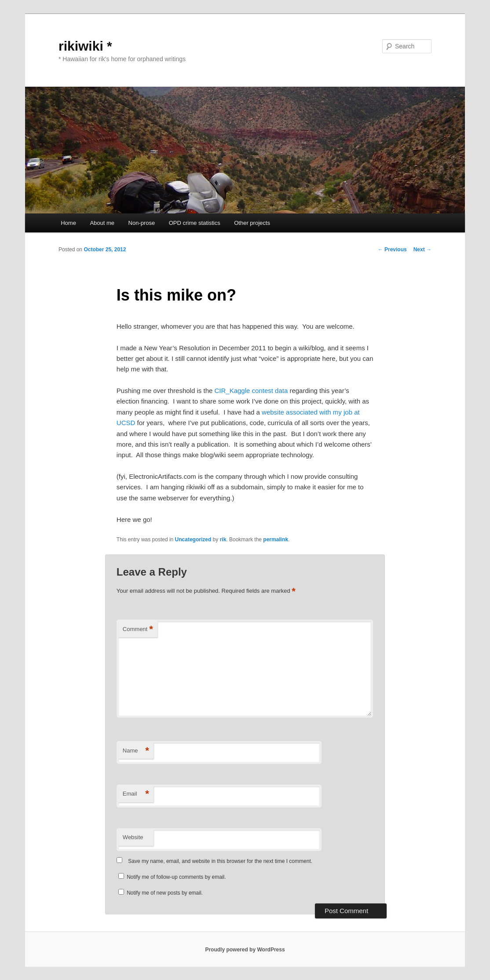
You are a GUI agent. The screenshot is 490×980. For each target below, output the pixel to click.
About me (102, 223)
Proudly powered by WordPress (245, 950)
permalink (276, 540)
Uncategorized (193, 540)
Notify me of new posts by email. (165, 893)
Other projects (252, 223)
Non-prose (142, 223)
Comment (138, 629)
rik (223, 540)
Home (68, 223)
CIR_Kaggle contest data (251, 391)
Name (136, 751)
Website (133, 837)
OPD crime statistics (195, 223)
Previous (392, 250)
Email (136, 794)
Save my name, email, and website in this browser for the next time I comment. (220, 861)
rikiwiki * (85, 46)
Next (422, 250)
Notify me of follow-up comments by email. (176, 877)
